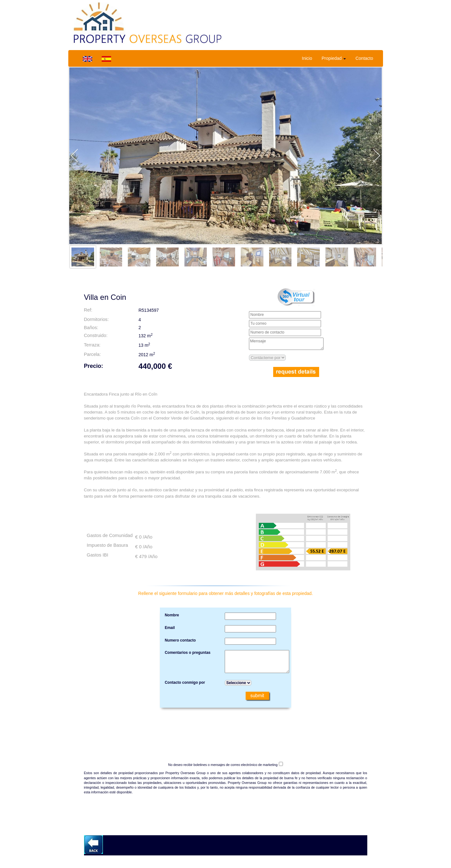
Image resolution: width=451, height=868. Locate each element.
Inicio (307, 58)
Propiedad (334, 58)
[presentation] (226, 729)
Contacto (364, 58)
